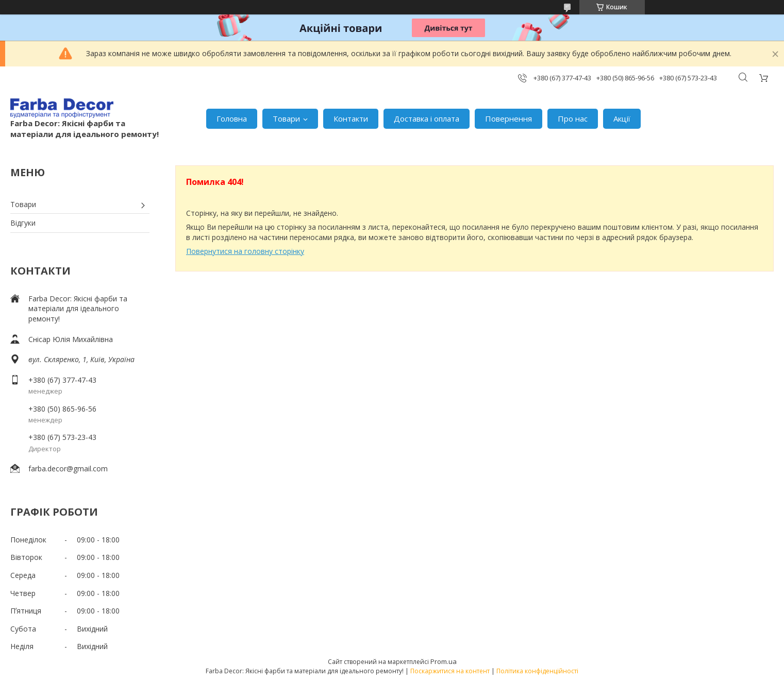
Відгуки (23, 223)
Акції (622, 118)
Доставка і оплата (427, 118)
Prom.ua (444, 661)
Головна (232, 118)
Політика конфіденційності (537, 671)
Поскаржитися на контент (450, 671)
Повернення (508, 118)
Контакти (351, 118)
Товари (286, 118)
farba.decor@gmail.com (68, 469)
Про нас (573, 118)
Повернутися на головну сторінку (245, 251)
